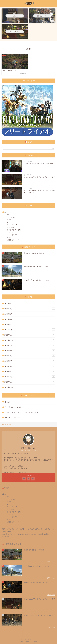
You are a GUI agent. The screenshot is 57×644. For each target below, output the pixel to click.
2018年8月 (30, 356)
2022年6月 (30, 303)
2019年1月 (30, 330)
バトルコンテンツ (13, 235)
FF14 (6, 212)
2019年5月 (30, 319)
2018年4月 (30, 377)
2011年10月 (30, 387)
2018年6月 (30, 366)
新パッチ (10, 237)
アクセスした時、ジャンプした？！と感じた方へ (21, 412)
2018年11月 (30, 340)
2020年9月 (30, 309)
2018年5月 (30, 371)
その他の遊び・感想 (14, 230)
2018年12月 (30, 335)
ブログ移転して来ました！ (14, 407)
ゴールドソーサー (13, 225)
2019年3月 (30, 324)
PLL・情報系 (11, 217)
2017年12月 (30, 382)
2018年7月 (30, 361)
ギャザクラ (11, 222)
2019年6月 (30, 314)
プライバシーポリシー (12, 418)
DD (8, 215)
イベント (10, 220)
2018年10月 (30, 345)
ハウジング (11, 232)
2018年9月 (30, 351)
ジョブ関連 (11, 227)
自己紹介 (8, 402)
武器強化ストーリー (14, 240)
